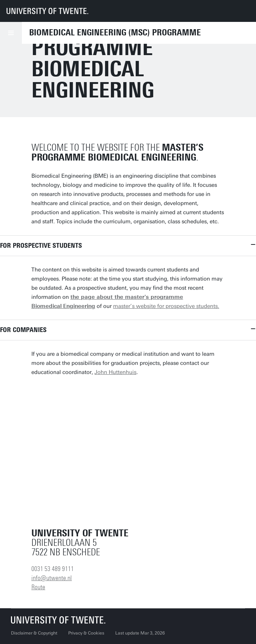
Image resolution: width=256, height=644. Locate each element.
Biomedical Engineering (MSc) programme (115, 32)
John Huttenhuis (115, 372)
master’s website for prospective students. (166, 306)
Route (38, 587)
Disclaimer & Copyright (34, 633)
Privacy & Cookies (86, 633)
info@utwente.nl (52, 578)
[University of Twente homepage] (47, 11)
